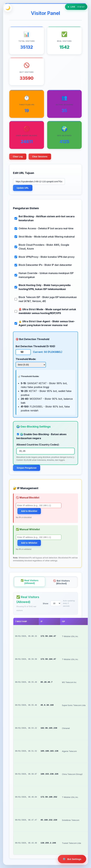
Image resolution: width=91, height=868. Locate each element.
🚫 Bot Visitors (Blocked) (61, 582)
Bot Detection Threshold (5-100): (36, 346)
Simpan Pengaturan (27, 468)
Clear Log (18, 157)
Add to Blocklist (29, 511)
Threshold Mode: (26, 359)
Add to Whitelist (29, 543)
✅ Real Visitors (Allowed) (30, 582)
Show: (46, 603)
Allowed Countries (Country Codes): (38, 445)
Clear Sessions (40, 157)
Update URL (23, 188)
